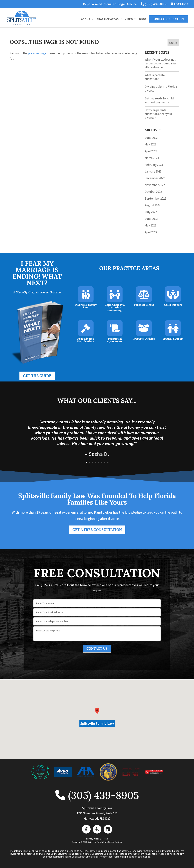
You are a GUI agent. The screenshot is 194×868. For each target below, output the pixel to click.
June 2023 (151, 138)
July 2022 (151, 212)
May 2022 (150, 225)
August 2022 (152, 205)
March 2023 (152, 158)
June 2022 (151, 219)
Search (173, 43)
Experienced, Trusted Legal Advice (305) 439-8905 (125, 4)
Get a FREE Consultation (97, 530)
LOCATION (180, 4)
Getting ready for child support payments (159, 100)
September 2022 (155, 199)
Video (129, 19)
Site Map (104, 839)
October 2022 (153, 192)
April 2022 (151, 232)
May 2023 (150, 144)
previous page (37, 53)
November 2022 (155, 185)
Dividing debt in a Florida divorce (161, 89)
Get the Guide (37, 376)
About (86, 19)
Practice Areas (108, 19)
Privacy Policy (93, 839)
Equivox (118, 842)
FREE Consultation (169, 19)
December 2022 (155, 178)
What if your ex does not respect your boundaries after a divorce (161, 63)
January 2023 (153, 171)
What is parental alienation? (155, 77)
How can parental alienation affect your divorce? (158, 114)
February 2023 (154, 165)
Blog (143, 19)
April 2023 (151, 151)
